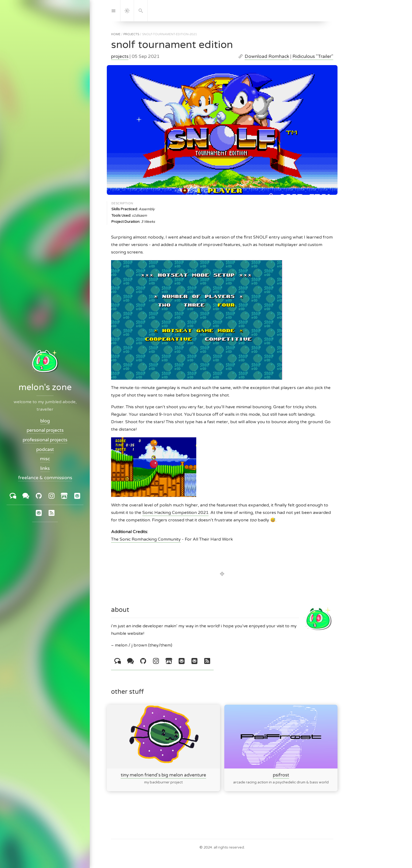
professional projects (45, 440)
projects (131, 34)
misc (45, 459)
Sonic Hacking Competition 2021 (175, 513)
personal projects (45, 430)
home (116, 34)
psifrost (281, 775)
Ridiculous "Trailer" (313, 56)
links (45, 468)
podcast (45, 449)
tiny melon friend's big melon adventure (163, 775)
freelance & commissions (45, 478)
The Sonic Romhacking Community (146, 539)
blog (45, 421)
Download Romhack (267, 56)
